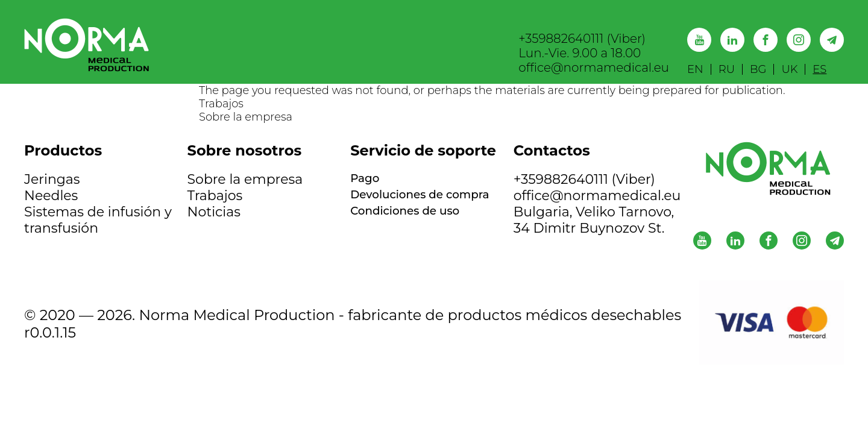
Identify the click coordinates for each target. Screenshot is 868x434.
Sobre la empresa (246, 117)
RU (727, 69)
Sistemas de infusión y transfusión (98, 220)
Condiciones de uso (415, 228)
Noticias (214, 212)
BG (758, 69)
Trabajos (221, 104)
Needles (51, 196)
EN (695, 69)
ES (819, 69)
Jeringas (52, 179)
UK (789, 69)
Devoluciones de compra (405, 204)
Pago (367, 179)
